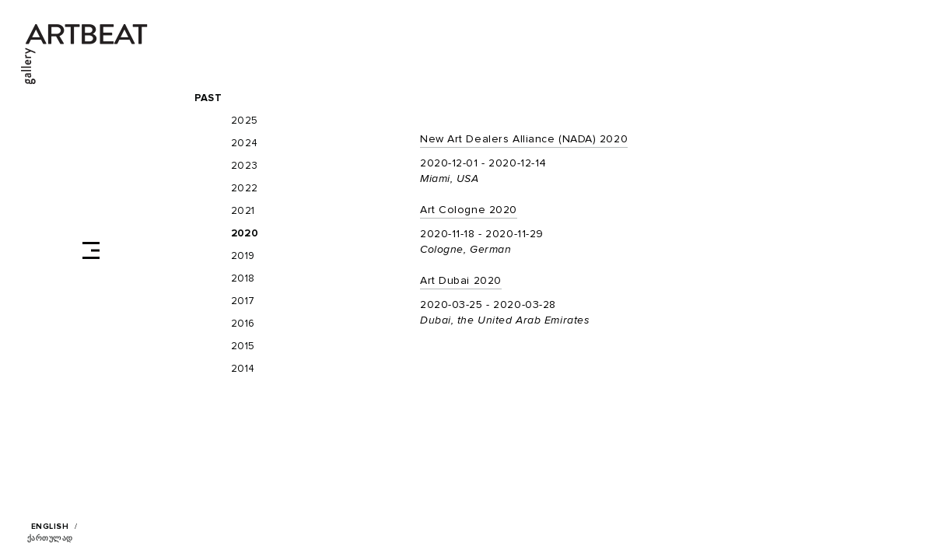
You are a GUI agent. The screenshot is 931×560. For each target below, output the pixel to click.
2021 (243, 211)
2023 (245, 166)
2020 (245, 234)
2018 (243, 279)
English (50, 527)
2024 (245, 143)
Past (208, 98)
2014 (243, 369)
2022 (245, 189)
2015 (243, 346)
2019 (243, 256)
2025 (245, 121)
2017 (243, 301)
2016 (243, 324)
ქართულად (50, 538)
